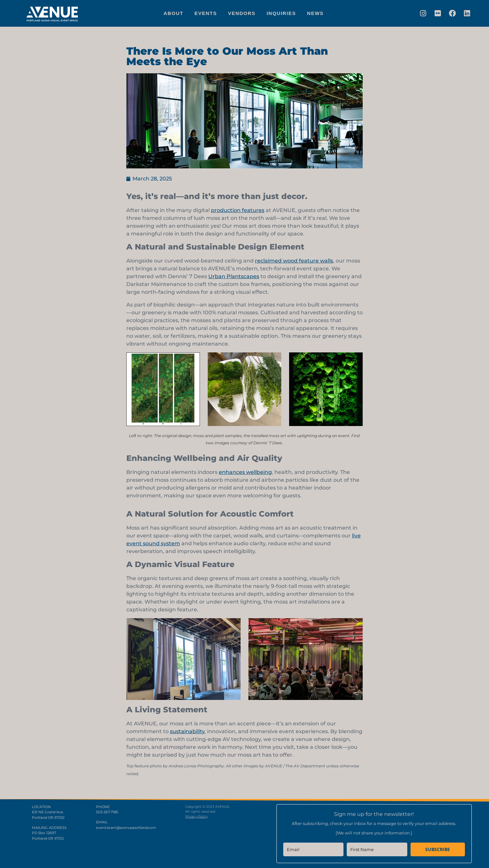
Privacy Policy (196, 816)
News (315, 13)
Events (206, 13)
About (173, 13)
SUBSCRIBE (438, 849)
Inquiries (281, 13)
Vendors (242, 13)
